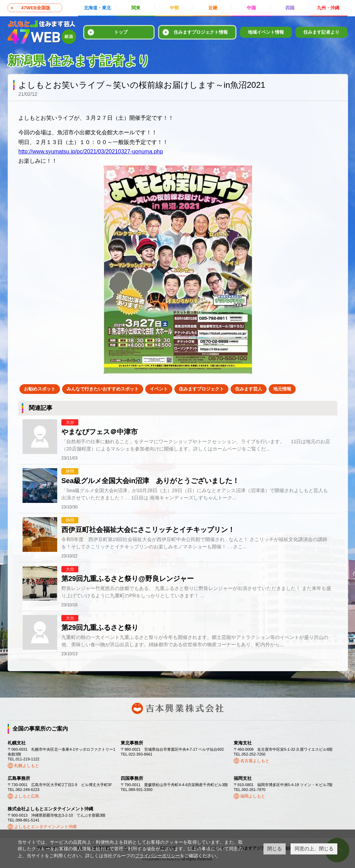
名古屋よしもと (255, 761)
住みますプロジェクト (201, 389)
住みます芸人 (249, 389)
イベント (159, 389)
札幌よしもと (27, 766)
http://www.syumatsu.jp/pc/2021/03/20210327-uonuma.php (91, 151)
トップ (121, 32)
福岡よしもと (253, 796)
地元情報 (282, 389)
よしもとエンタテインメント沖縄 (45, 827)
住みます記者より (321, 32)
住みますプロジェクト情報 (201, 32)
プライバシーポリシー (157, 856)
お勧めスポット (40, 389)
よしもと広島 (27, 796)
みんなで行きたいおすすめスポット (103, 389)
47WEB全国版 (36, 8)
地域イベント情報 (266, 32)
